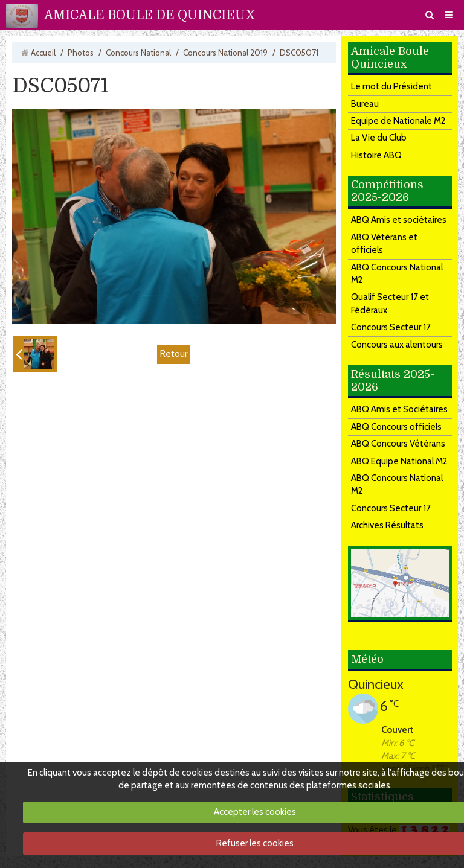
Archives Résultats (387, 525)
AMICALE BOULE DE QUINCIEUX (150, 15)
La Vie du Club (379, 138)
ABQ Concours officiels (396, 427)
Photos (81, 53)
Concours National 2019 (225, 53)
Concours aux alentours (397, 345)
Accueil (43, 53)
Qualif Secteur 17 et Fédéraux (390, 303)
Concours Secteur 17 (391, 327)
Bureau (365, 104)
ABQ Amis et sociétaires (399, 220)
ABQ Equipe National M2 (399, 461)
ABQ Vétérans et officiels (384, 244)
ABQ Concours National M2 (397, 274)
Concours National (138, 53)
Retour (174, 354)
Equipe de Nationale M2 (398, 121)
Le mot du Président (391, 86)
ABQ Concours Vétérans (398, 444)
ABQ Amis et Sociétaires (399, 409)
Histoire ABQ (376, 155)
